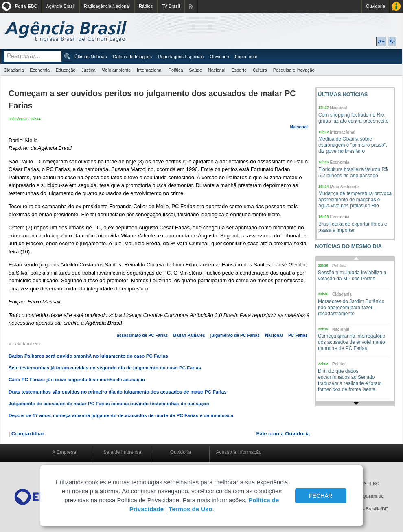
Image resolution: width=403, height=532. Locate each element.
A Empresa (64, 452)
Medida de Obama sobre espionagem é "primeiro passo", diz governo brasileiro (353, 145)
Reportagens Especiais (181, 57)
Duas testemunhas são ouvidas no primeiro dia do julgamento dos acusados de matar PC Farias (118, 392)
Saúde (195, 70)
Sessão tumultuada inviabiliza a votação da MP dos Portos (352, 276)
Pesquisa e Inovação (294, 70)
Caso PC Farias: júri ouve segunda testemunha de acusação (77, 379)
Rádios (146, 6)
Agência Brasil (60, 6)
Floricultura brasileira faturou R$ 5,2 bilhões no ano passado (353, 173)
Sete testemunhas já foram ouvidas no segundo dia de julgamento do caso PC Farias (105, 368)
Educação (66, 70)
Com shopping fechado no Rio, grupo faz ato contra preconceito (353, 118)
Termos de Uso (190, 509)
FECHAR (321, 496)
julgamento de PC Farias (235, 335)
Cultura (260, 70)
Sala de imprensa (122, 452)
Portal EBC (26, 6)
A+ (381, 41)
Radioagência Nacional (107, 6)
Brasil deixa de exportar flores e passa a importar (353, 227)
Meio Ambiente (345, 187)
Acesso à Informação (396, 6)
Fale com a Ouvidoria (283, 434)
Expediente (246, 57)
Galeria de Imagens (132, 57)
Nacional (217, 70)
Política (176, 70)
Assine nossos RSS (191, 6)
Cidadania (14, 70)
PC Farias (298, 335)
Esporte (239, 70)
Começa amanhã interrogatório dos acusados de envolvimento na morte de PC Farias (352, 342)
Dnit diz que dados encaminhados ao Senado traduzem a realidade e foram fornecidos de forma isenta (350, 380)
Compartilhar (28, 434)
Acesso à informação (239, 452)
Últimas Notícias (91, 57)
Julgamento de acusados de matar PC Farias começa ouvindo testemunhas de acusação (109, 403)
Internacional (150, 70)
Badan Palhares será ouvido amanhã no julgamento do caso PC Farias (88, 356)
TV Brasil (171, 6)
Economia (40, 70)
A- (392, 41)
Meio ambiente (116, 70)
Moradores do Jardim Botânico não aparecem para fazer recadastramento (351, 308)
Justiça (88, 70)
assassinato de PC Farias (142, 335)
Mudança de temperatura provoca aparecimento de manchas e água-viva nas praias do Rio (355, 200)
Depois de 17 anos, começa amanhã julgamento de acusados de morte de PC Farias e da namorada (121, 415)
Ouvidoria (376, 6)
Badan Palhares (189, 335)
